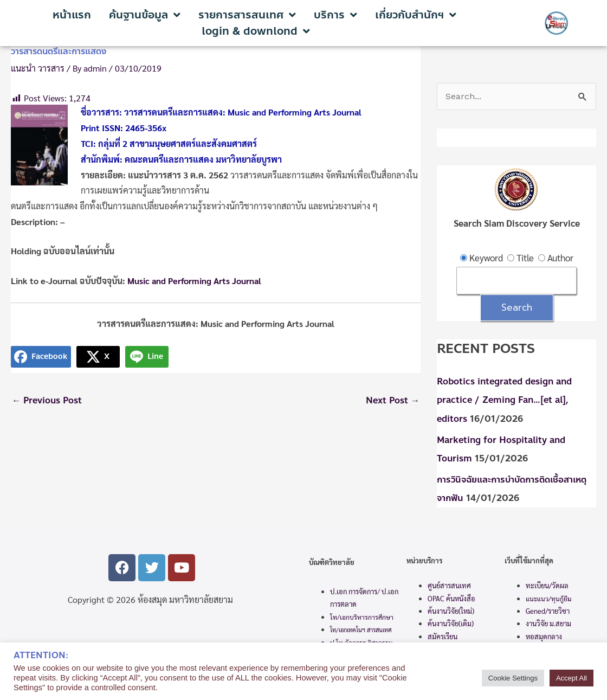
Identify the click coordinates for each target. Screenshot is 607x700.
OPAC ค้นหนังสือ (451, 598)
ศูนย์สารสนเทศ (449, 585)
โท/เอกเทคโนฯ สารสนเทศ (361, 630)
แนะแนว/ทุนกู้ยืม (548, 598)
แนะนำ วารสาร (38, 68)
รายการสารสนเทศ (247, 15)
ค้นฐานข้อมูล (145, 15)
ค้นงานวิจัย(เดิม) (451, 623)
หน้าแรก (72, 15)
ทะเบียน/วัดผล (547, 585)
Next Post (391, 401)
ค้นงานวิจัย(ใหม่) (451, 611)
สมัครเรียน (443, 636)
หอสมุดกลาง (544, 636)
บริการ (335, 15)
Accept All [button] (572, 678)
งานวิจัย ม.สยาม (548, 623)
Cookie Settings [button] (513, 678)
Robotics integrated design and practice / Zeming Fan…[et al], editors (509, 401)
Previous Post (49, 401)
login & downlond (256, 31)
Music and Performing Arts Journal (195, 281)
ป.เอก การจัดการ (354, 591)
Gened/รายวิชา (548, 611)
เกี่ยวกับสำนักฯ (416, 15)
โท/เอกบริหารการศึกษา (362, 616)
